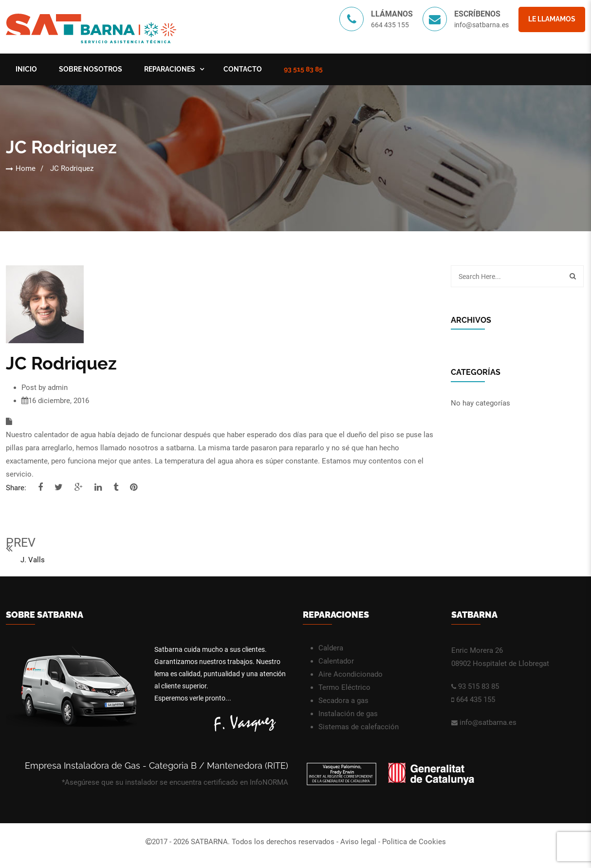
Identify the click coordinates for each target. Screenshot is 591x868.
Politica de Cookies (414, 842)
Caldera (331, 648)
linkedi (98, 487)
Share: (16, 488)
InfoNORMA (269, 782)
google (79, 487)
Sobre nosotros (91, 69)
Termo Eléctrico (344, 687)
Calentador (336, 661)
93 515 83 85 (303, 69)
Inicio (26, 69)
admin (58, 388)
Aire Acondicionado (351, 674)
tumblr (116, 487)
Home (26, 168)
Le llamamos (552, 19)
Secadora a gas (343, 701)
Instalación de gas (348, 714)
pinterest (134, 487)
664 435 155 (476, 700)
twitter (59, 487)
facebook (40, 487)
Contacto (243, 69)
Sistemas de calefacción (359, 727)
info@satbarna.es (481, 25)
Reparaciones (170, 69)
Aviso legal (358, 842)
